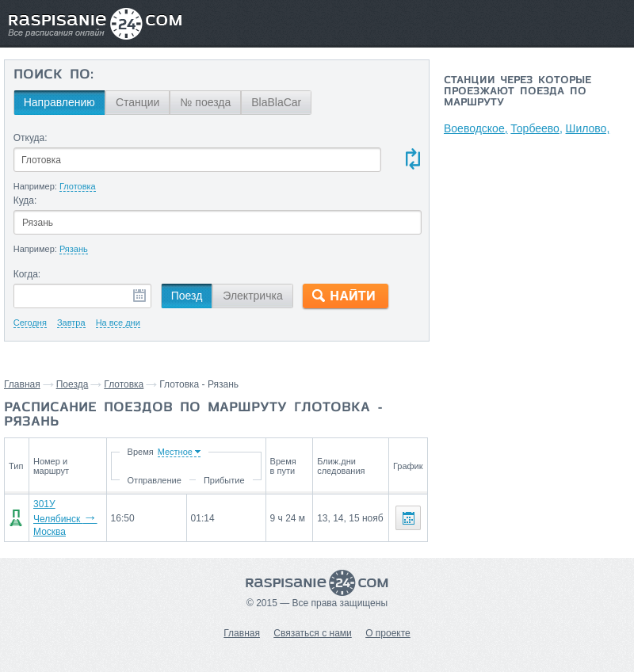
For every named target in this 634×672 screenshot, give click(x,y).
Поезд (187, 296)
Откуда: (31, 138)
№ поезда (205, 102)
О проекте (388, 622)
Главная (22, 384)
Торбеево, (537, 128)
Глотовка (124, 384)
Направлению (59, 102)
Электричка (252, 296)
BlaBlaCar (276, 102)
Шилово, (589, 128)
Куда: (25, 200)
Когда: (27, 274)
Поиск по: (53, 75)
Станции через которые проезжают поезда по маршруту (518, 92)
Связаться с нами (312, 622)
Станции (138, 102)
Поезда (73, 384)
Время (143, 452)
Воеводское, (476, 128)
